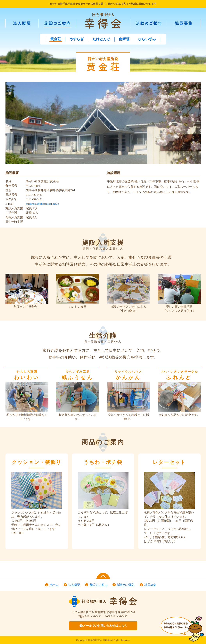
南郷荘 (124, 39)
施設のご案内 (63, 25)
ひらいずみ (147, 39)
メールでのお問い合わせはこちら (105, 626)
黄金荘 (56, 39)
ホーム (54, 585)
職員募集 (190, 25)
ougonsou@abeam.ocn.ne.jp (43, 204)
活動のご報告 (154, 25)
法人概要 (28, 25)
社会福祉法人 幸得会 (103, 21)
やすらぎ (77, 39)
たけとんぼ (101, 39)
